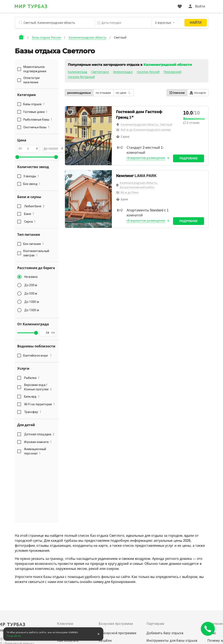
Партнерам (155, 624)
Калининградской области (168, 65)
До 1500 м (32, 310)
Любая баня (34, 206)
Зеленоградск (123, 72)
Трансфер (33, 412)
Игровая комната (38, 442)
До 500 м (31, 293)
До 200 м (31, 285)
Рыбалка (32, 378)
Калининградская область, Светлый (147, 125)
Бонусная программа (116, 624)
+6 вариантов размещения (146, 158)
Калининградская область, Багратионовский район (139, 185)
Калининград (77, 72)
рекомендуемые (79, 93)
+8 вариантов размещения (146, 221)
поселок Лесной (148, 72)
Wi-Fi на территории (40, 404)
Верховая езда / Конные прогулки (38, 387)
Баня (29, 214)
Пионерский (173, 72)
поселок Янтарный (81, 77)
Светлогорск (100, 72)
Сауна (30, 222)
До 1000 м (32, 302)
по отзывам (103, 93)
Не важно (31, 277)
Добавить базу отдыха (165, 633)
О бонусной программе (118, 633)
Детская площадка (39, 434)
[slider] (17, 157)
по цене (123, 93)
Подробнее (188, 158)
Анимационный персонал (35, 451)
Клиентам (65, 624)
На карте (198, 93)
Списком (177, 93)
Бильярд (32, 397)
